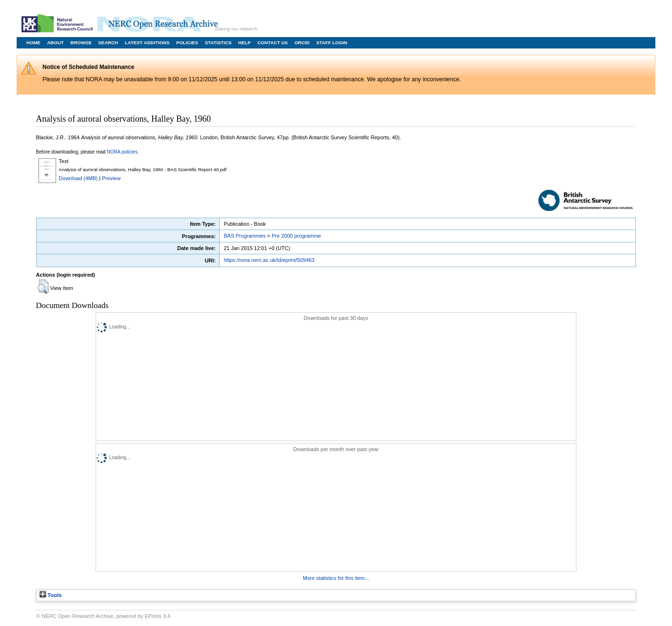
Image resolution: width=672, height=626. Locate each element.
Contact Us (273, 43)
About (55, 43)
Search (108, 43)
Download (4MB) (78, 178)
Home (33, 43)
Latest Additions (147, 43)
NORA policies (122, 152)
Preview (112, 178)
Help (244, 43)
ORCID (302, 43)
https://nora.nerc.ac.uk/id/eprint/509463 (269, 260)
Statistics (218, 43)
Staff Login (332, 43)
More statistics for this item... (336, 578)
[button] (43, 287)
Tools (51, 595)
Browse (81, 43)
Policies (187, 43)
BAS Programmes (244, 236)
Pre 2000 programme (296, 236)
